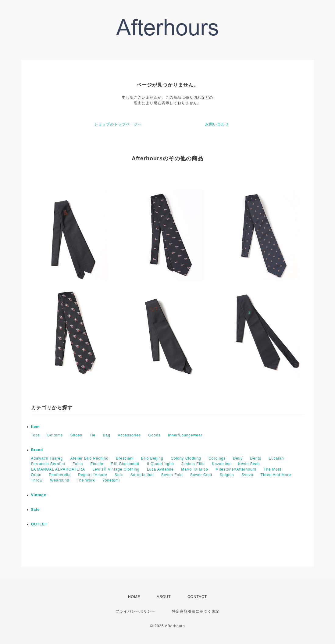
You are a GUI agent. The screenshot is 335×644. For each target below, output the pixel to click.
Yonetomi (111, 480)
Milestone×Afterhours (236, 469)
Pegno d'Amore (93, 475)
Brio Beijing (152, 458)
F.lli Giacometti (125, 464)
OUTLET (39, 524)
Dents (255, 458)
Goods (154, 435)
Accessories (129, 435)
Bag (107, 435)
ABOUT (164, 597)
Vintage (39, 495)
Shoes (76, 435)
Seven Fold (172, 475)
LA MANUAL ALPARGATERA (58, 469)
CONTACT (197, 597)
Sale (36, 510)
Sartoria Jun (142, 475)
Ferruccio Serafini (48, 464)
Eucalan (276, 458)
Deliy (238, 458)
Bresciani (125, 458)
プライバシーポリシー (135, 611)
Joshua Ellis (193, 464)
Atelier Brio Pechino (89, 458)
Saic (119, 475)
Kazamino (221, 464)
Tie (93, 435)
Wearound (60, 480)
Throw (37, 480)
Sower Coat (201, 475)
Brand (37, 450)
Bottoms (55, 435)
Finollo (97, 464)
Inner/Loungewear (185, 435)
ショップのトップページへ (118, 124)
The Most (273, 469)
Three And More (276, 475)
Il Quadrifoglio (160, 464)
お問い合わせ (217, 124)
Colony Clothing (186, 458)
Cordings (217, 458)
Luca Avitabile (160, 469)
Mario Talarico (194, 469)
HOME (134, 597)
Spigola (227, 475)
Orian (36, 475)
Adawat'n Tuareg (47, 458)
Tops (36, 435)
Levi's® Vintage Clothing (116, 469)
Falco (78, 464)
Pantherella (60, 475)
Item (36, 427)
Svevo (247, 475)
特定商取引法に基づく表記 (196, 611)
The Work (86, 480)
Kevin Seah (249, 464)
